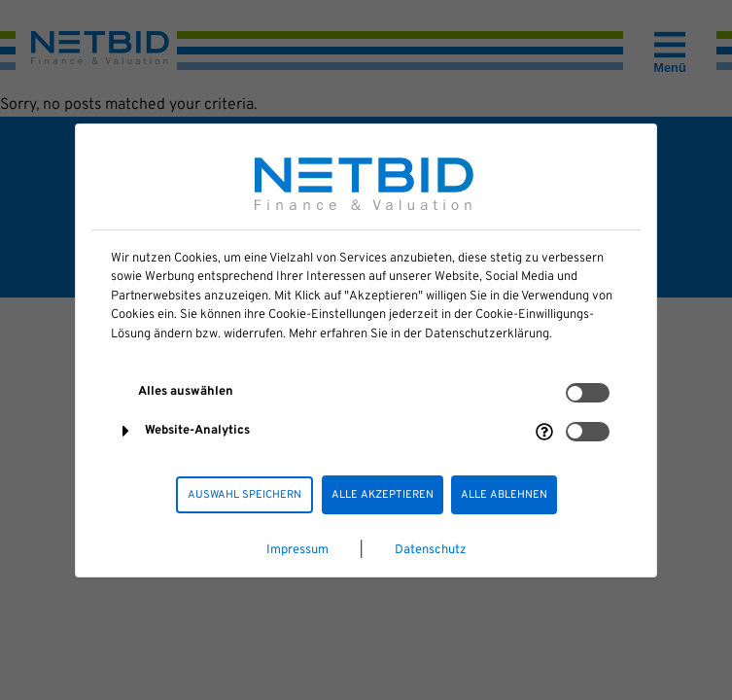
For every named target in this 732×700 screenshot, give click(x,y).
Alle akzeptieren (383, 495)
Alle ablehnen (504, 495)
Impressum (297, 550)
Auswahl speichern (244, 495)
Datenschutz (431, 550)
